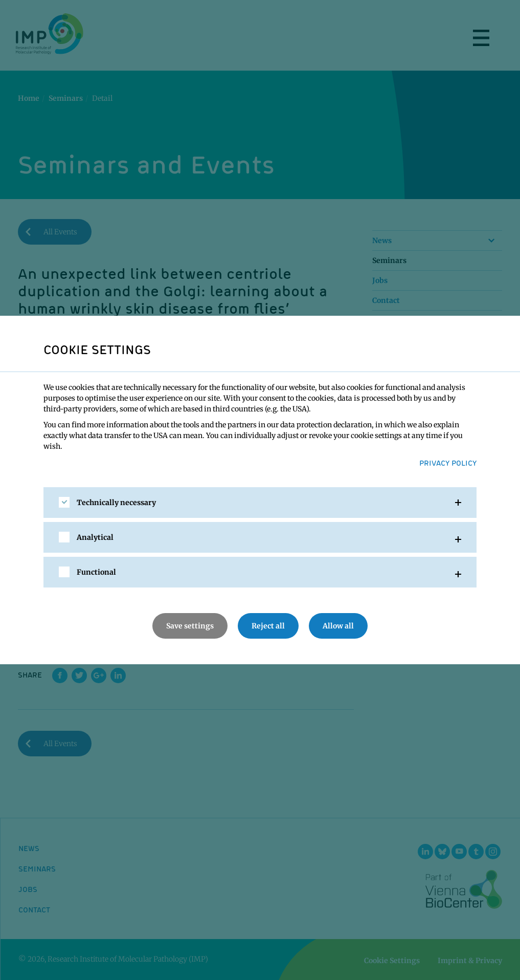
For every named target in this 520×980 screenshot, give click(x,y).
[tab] (260, 503)
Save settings (190, 626)
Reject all (268, 626)
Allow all (338, 626)
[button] (260, 503)
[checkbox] (64, 502)
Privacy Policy (448, 463)
